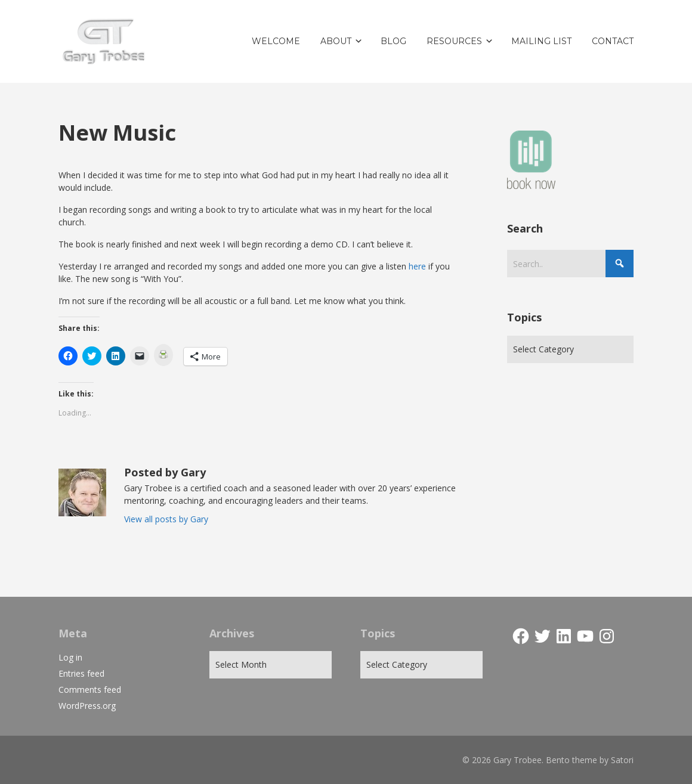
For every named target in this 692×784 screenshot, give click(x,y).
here (417, 266)
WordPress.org (87, 706)
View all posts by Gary (166, 519)
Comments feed (90, 690)
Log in (70, 657)
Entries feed (81, 673)
